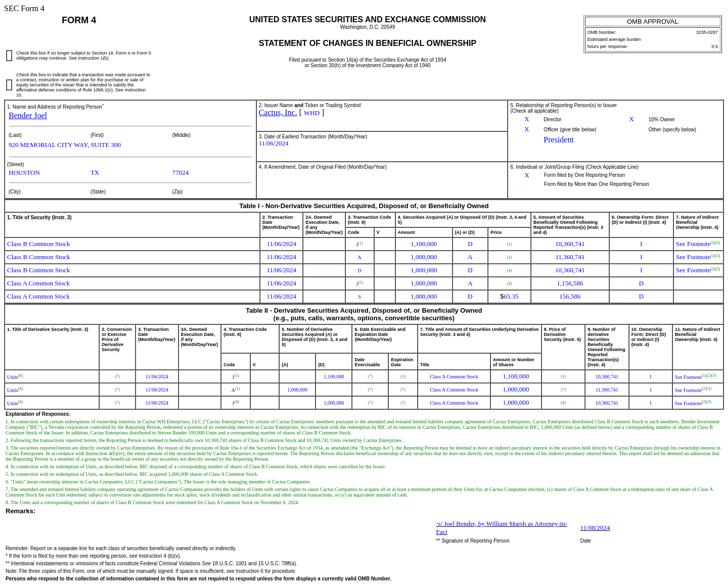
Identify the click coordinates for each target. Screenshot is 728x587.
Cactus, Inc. (278, 112)
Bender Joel (28, 115)
